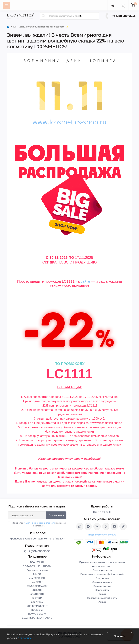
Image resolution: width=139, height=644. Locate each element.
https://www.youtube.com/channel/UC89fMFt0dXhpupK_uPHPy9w (114, 526)
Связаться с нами (102, 582)
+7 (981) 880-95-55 (124, 16)
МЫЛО (37, 574)
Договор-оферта (102, 570)
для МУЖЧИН (37, 578)
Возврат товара (102, 586)
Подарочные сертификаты (102, 598)
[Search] (44, 16)
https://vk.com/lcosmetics (97, 526)
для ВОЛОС (37, 594)
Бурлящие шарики (37, 570)
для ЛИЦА (37, 602)
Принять (119, 636)
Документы (102, 578)
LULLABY (37, 590)
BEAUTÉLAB (37, 562)
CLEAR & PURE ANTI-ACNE (37, 618)
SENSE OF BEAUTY (37, 586)
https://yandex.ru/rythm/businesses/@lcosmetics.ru (123, 526)
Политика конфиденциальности (39, 523)
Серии (102, 594)
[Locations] (113, 5)
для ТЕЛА (37, 598)
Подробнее (25, 638)
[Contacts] (123, 5)
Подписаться (56, 515)
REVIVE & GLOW (37, 614)
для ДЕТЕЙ (37, 582)
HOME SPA (37, 610)
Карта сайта (102, 590)
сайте (85, 281)
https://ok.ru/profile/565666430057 (106, 526)
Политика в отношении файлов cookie (102, 574)
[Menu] (6, 5)
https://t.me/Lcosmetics (88, 526)
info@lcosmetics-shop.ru (102, 535)
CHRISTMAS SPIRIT (37, 606)
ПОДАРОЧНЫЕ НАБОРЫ (37, 566)
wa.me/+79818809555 (80, 526)
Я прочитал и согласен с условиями (39, 524)
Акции (102, 602)
